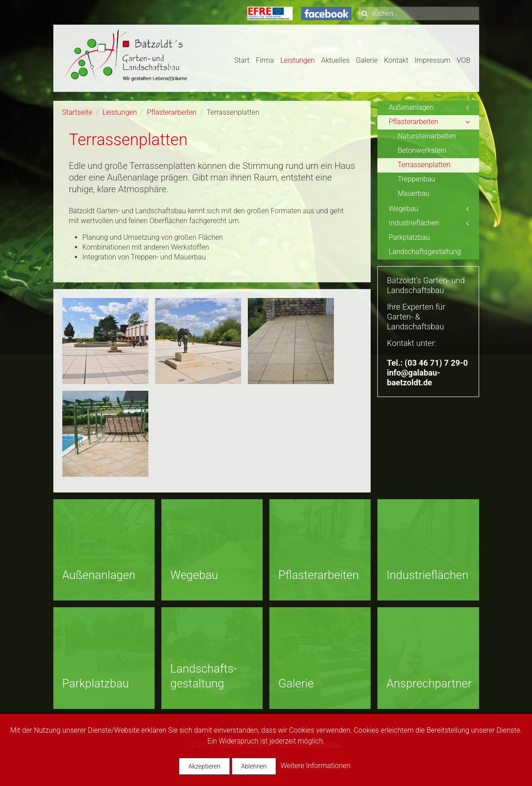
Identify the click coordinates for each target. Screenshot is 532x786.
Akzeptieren (204, 766)
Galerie (367, 60)
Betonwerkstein (422, 150)
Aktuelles (335, 60)
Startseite (78, 112)
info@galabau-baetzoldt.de (413, 378)
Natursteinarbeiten (427, 136)
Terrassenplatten (424, 165)
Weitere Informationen (316, 766)
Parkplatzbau (409, 237)
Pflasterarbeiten (172, 112)
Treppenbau (416, 179)
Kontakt (396, 60)
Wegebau (403, 209)
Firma (265, 60)
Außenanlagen (411, 107)
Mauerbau (413, 193)
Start (242, 60)
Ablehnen (254, 766)
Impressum (433, 60)
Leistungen (297, 60)
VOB (463, 60)
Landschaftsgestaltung (425, 252)
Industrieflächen (414, 223)
